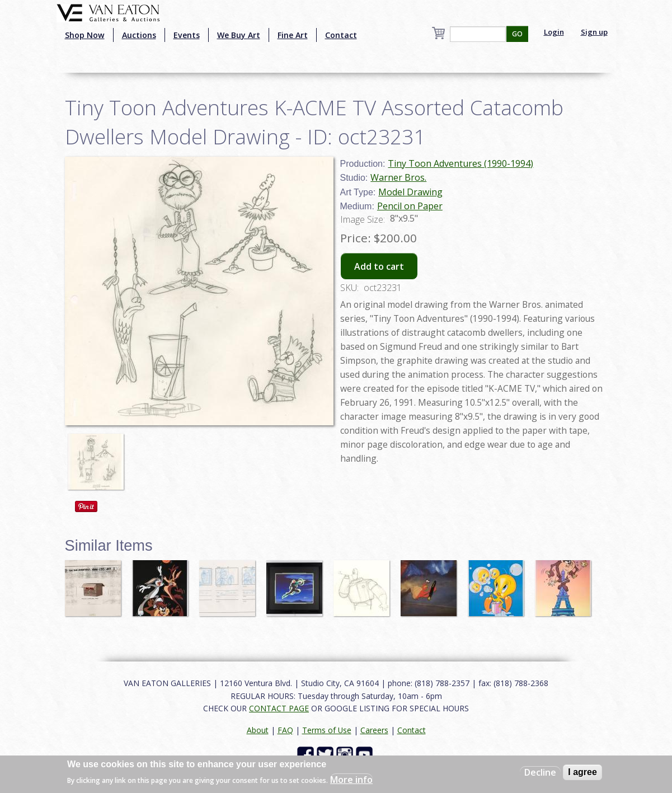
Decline (540, 772)
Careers (374, 730)
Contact (341, 35)
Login (554, 32)
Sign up (594, 32)
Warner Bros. (398, 177)
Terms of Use (327, 730)
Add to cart (379, 266)
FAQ (285, 730)
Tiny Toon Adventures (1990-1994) (460, 163)
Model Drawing (410, 192)
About (258, 730)
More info (351, 780)
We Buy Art (239, 35)
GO (517, 34)
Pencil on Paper (410, 206)
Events (187, 35)
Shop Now (85, 35)
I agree (582, 772)
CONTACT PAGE (279, 708)
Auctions (139, 35)
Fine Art (293, 35)
